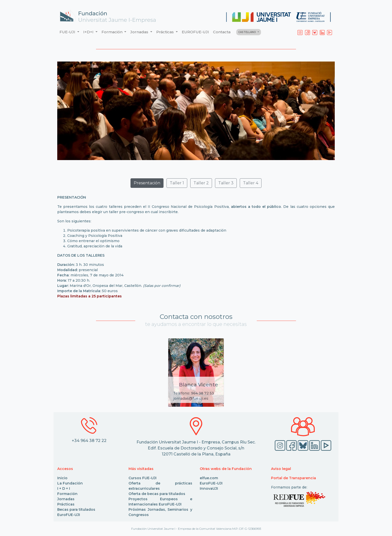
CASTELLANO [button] (247, 32)
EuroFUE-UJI (69, 515)
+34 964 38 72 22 (89, 441)
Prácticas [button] (165, 32)
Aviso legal (281, 469)
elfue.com (209, 478)
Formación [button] (112, 32)
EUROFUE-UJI (195, 32)
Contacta (222, 32)
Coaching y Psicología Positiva (95, 236)
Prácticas (66, 504)
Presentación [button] (147, 183)
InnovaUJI (209, 488)
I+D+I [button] (89, 32)
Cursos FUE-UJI (142, 478)
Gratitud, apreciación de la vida (95, 246)
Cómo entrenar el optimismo (93, 241)
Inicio (62, 478)
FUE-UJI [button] (68, 32)
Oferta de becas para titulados (157, 494)
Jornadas (66, 499)
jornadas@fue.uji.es (191, 398)
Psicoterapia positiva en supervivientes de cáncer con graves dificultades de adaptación (147, 230)
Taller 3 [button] (226, 183)
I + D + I (64, 488)
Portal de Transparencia (293, 478)
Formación (67, 494)
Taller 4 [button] (251, 183)
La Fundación (70, 483)
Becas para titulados (76, 509)
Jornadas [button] (140, 32)
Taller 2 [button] (201, 183)
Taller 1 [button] (177, 183)
